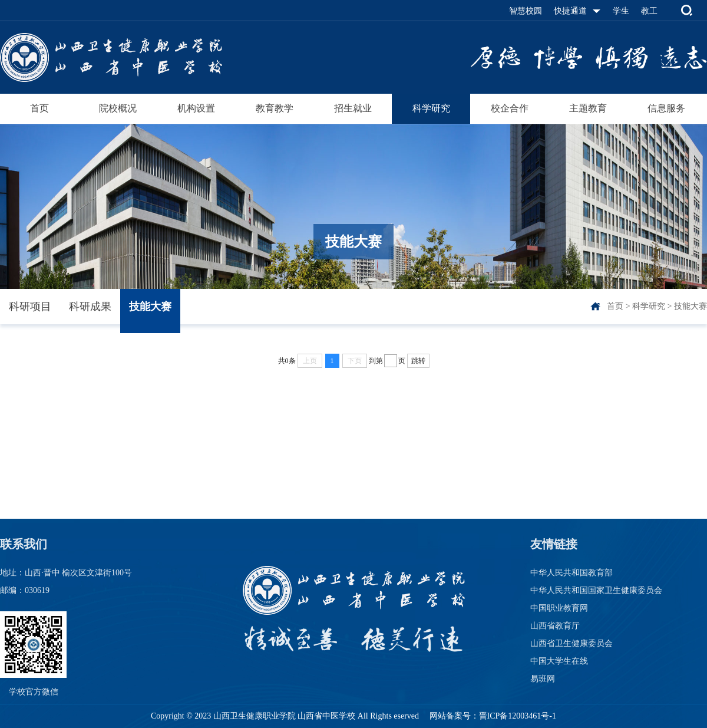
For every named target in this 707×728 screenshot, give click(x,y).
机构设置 (196, 108)
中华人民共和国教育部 (571, 573)
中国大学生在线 (559, 661)
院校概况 (118, 108)
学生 (621, 11)
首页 (39, 108)
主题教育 (588, 108)
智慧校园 (526, 11)
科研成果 (90, 307)
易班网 (543, 679)
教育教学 (275, 108)
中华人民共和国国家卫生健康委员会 (596, 590)
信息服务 (666, 108)
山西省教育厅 (555, 626)
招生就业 (353, 108)
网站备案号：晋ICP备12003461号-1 (492, 716)
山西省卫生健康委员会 (571, 643)
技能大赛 (150, 307)
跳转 (418, 361)
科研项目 (30, 307)
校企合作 (510, 108)
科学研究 (431, 108)
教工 (649, 11)
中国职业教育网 (559, 608)
